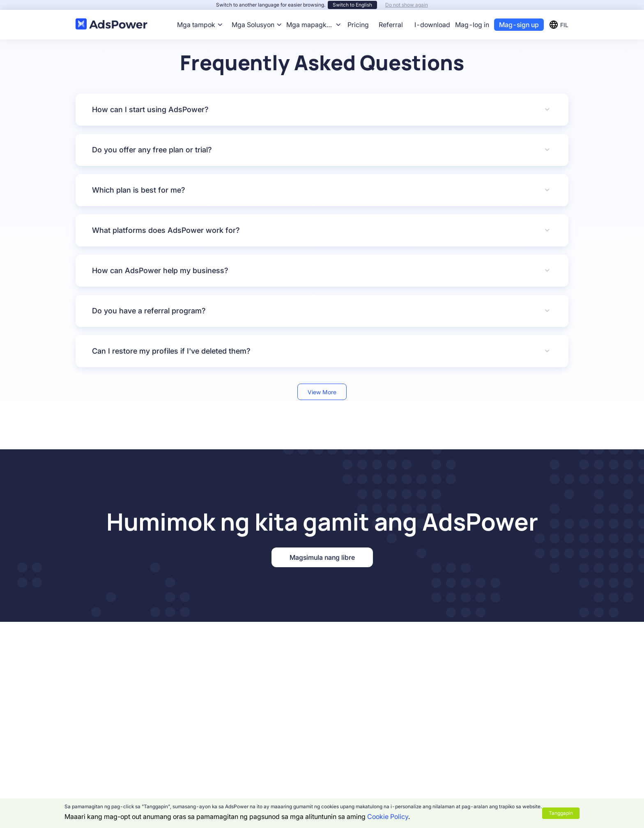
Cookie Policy (388, 816)
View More (322, 392)
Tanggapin (561, 813)
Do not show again (407, 5)
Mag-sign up (519, 25)
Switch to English (352, 5)
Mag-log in (472, 25)
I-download (432, 25)
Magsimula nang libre (322, 557)
